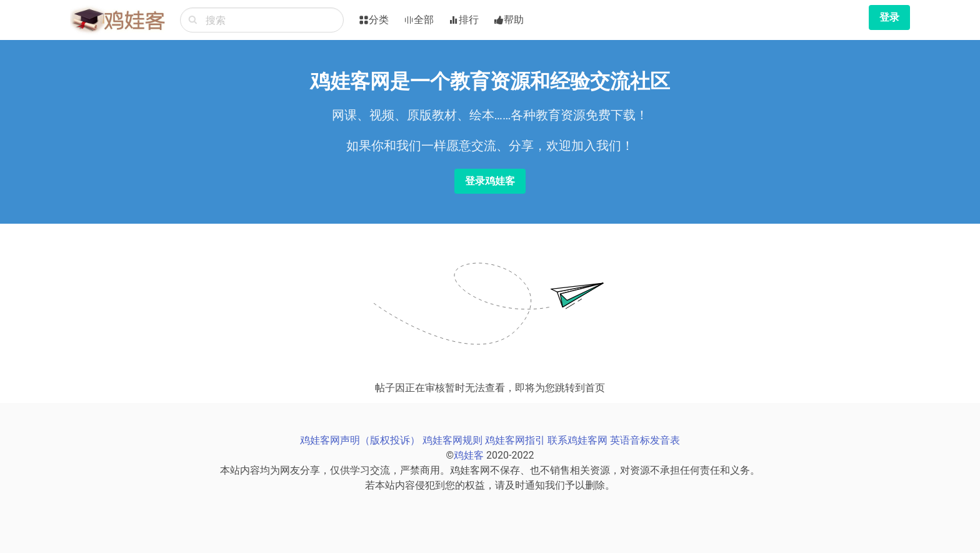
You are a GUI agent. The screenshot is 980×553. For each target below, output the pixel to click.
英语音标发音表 (645, 440)
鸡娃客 (469, 455)
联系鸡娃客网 (577, 440)
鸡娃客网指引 (515, 440)
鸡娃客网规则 (452, 440)
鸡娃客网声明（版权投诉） (360, 440)
